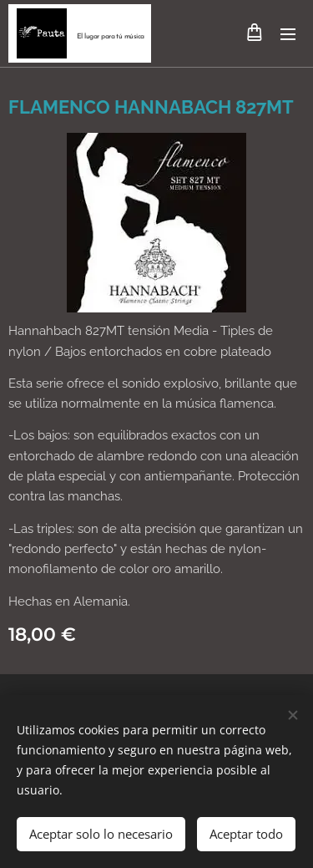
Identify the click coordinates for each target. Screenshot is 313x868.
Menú (288, 34)
